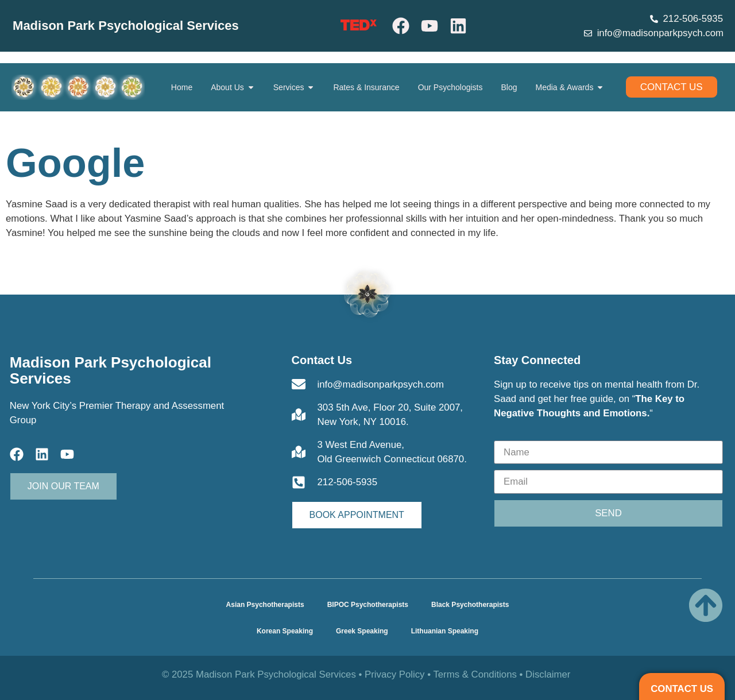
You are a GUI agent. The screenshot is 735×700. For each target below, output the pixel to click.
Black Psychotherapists (470, 605)
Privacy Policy (394, 674)
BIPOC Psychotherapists (368, 605)
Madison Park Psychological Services (126, 26)
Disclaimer (548, 674)
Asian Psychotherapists (265, 605)
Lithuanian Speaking (445, 631)
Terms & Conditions (475, 674)
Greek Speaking (362, 631)
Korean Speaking (285, 631)
